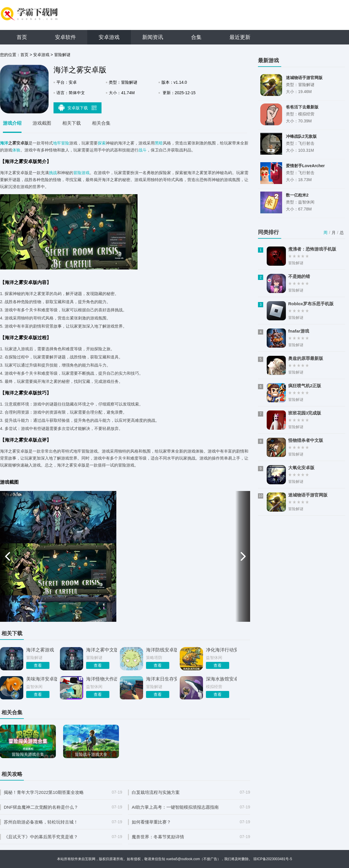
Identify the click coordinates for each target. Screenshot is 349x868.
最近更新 (240, 37)
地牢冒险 (61, 143)
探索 (102, 143)
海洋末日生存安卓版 (161, 679)
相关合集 (101, 123)
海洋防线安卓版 (161, 650)
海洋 (4, 143)
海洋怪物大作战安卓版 (102, 679)
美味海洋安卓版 (42, 679)
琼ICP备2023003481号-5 (273, 859)
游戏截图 (42, 123)
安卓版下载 (78, 108)
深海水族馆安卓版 (221, 679)
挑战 (53, 173)
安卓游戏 (109, 37)
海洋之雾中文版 (102, 650)
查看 (38, 665)
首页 (22, 37)
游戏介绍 (12, 123)
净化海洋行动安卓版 (221, 650)
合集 (196, 37)
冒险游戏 (81, 173)
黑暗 (159, 143)
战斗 (143, 150)
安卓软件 (65, 37)
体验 (16, 150)
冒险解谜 (62, 55)
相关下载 (72, 123)
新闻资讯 (153, 37)
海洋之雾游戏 (40, 650)
